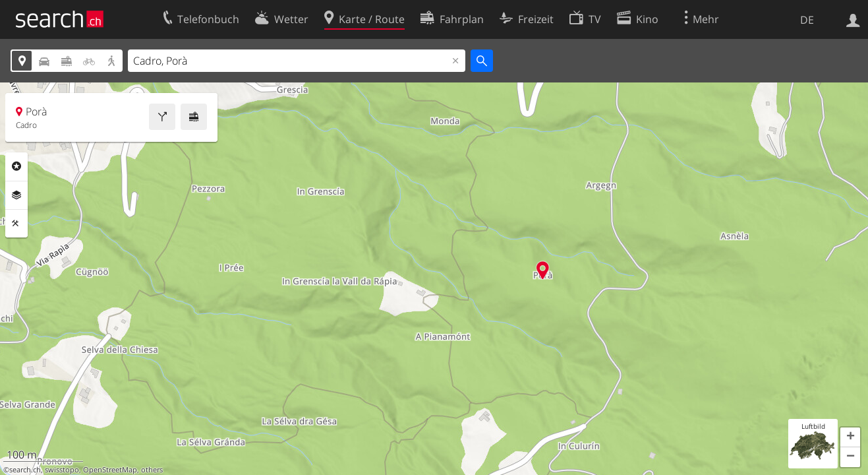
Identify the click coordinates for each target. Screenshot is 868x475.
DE (807, 20)
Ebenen (16, 195)
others (152, 470)
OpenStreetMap (110, 470)
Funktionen (16, 224)
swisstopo (62, 470)
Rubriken (16, 166)
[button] (850, 437)
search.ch (25, 470)
